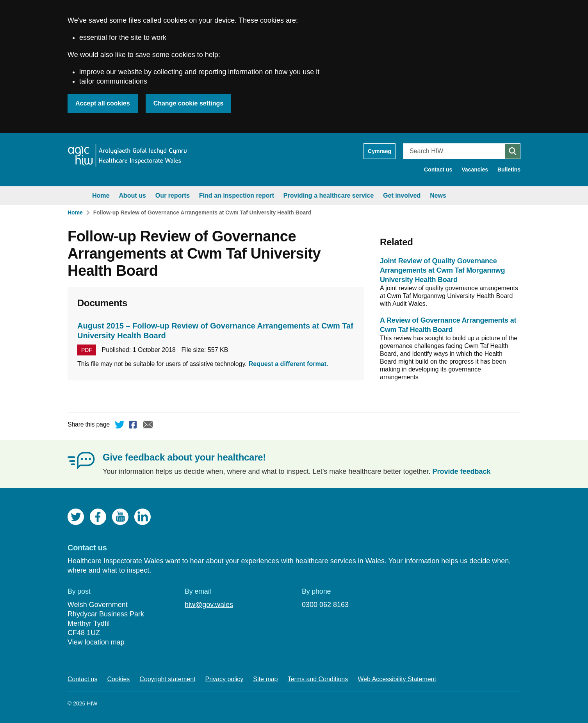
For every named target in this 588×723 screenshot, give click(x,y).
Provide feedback (462, 471)
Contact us (438, 170)
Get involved (382, 195)
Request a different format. (289, 364)
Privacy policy (225, 679)
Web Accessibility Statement (397, 679)
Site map (265, 679)
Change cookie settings (189, 103)
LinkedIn (143, 517)
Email (148, 426)
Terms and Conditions (318, 679)
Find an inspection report (217, 195)
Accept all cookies (103, 103)
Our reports (153, 195)
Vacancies (475, 170)
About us (112, 195)
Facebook (134, 426)
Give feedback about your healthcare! (184, 457)
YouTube (120, 517)
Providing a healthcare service (309, 195)
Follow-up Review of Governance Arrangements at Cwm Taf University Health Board (202, 212)
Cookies (119, 679)
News (418, 195)
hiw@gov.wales (209, 605)
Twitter (120, 426)
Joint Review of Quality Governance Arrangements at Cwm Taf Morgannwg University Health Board (442, 270)
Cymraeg (380, 151)
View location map (96, 642)
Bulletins (509, 170)
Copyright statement (167, 679)
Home (81, 195)
